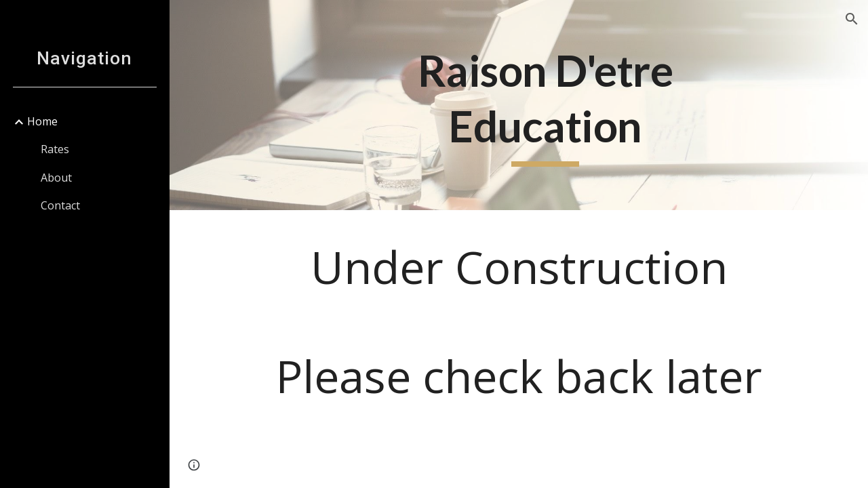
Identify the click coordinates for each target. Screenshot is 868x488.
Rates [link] (55, 149)
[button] (852, 19)
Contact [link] (60, 205)
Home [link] (42, 121)
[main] (545, 105)
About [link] (56, 178)
